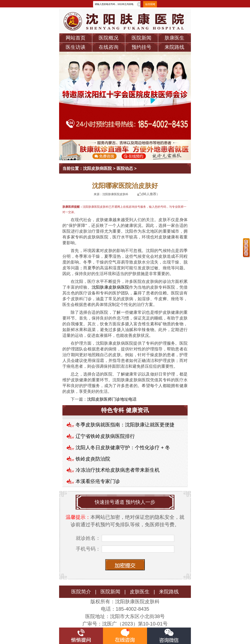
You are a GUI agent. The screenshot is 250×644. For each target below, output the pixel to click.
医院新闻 (141, 38)
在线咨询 (109, 47)
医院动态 (125, 168)
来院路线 (174, 47)
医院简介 (81, 592)
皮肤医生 (140, 592)
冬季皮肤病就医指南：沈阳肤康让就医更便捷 (125, 425)
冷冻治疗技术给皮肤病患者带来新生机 (118, 470)
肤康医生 (174, 38)
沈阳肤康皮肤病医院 (110, 287)
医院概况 (109, 38)
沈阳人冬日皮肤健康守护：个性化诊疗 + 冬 (123, 447)
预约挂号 (141, 47)
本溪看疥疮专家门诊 (98, 481)
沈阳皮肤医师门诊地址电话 (112, 399)
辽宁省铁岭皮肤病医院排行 (105, 436)
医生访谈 (76, 47)
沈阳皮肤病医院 (97, 168)
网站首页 (76, 38)
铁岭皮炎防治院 (93, 459)
